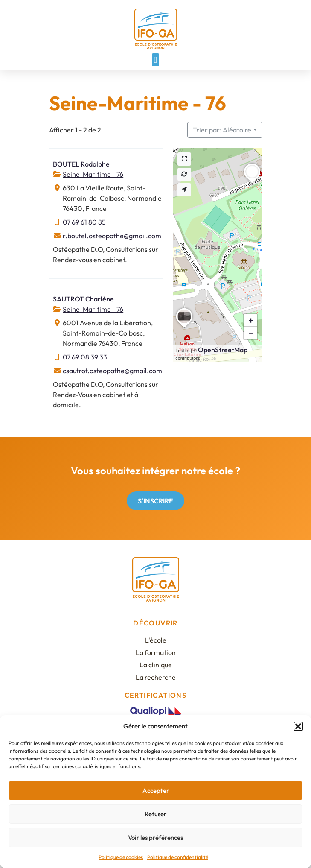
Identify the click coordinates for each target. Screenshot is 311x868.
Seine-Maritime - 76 (93, 174)
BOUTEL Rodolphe (81, 164)
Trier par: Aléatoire (222, 130)
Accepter (156, 791)
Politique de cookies (121, 857)
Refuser (155, 814)
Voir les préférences (155, 837)
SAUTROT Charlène (83, 299)
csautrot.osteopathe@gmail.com (112, 371)
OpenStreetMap (223, 350)
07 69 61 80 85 (84, 222)
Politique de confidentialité (178, 857)
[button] (298, 726)
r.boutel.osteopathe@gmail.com (112, 236)
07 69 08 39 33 (85, 357)
